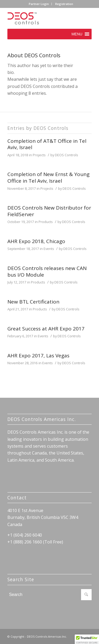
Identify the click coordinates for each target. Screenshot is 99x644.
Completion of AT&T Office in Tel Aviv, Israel (47, 144)
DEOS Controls (67, 155)
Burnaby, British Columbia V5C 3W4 (43, 517)
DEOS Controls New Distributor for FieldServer (49, 211)
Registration (64, 4)
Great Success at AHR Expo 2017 (46, 329)
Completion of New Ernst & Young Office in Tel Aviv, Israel (48, 177)
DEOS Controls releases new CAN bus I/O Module (47, 271)
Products (46, 222)
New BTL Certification (33, 302)
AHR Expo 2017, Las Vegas (38, 356)
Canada (15, 524)
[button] (77, 34)
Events (49, 249)
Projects (39, 155)
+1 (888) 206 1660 (25, 542)
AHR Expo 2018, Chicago (36, 241)
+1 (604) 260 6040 (25, 535)
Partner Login (39, 4)
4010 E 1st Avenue (25, 510)
